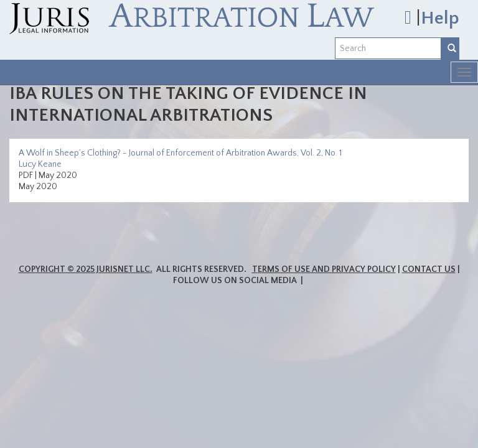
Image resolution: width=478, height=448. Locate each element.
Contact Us (429, 269)
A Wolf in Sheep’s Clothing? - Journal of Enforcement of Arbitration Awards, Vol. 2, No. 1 (180, 153)
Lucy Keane (40, 164)
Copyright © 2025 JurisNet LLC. (86, 269)
